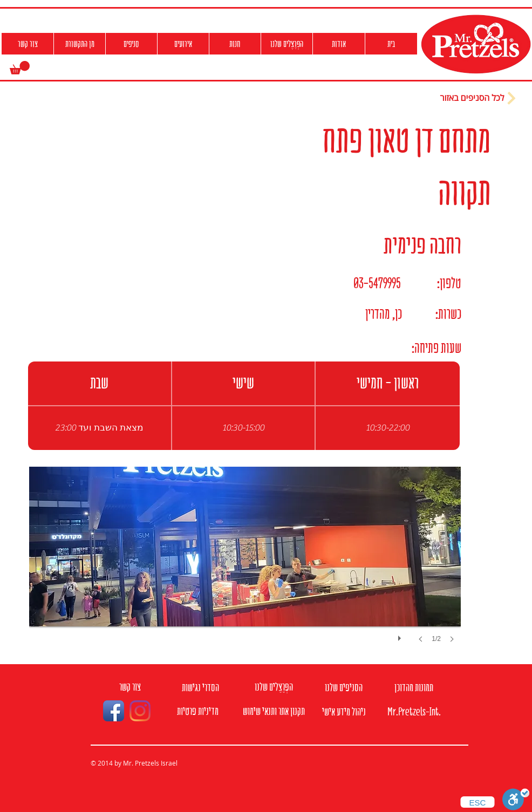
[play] (401, 636)
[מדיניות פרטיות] (198, 711)
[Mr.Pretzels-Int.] (414, 712)
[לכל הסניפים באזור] (479, 98)
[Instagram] (140, 711)
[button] (20, 68)
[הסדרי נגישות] (200, 688)
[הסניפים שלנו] (344, 688)
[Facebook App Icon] (114, 711)
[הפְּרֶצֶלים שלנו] (274, 687)
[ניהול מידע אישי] (344, 712)
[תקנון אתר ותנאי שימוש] (274, 711)
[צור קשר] (130, 687)
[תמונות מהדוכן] (414, 688)
